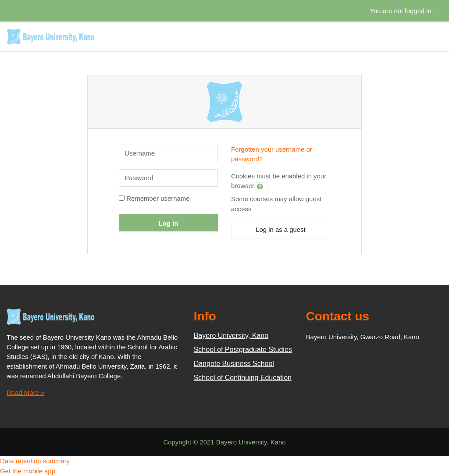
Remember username (158, 198)
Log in (169, 223)
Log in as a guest (281, 229)
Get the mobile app (28, 471)
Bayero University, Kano (231, 336)
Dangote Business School (234, 364)
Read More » (25, 393)
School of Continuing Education (243, 378)
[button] (262, 186)
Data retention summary (35, 461)
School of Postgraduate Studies (243, 350)
